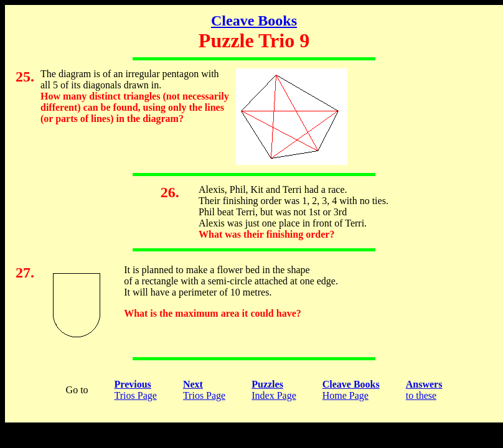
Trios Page (136, 390)
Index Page (274, 390)
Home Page (351, 390)
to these (424, 390)
